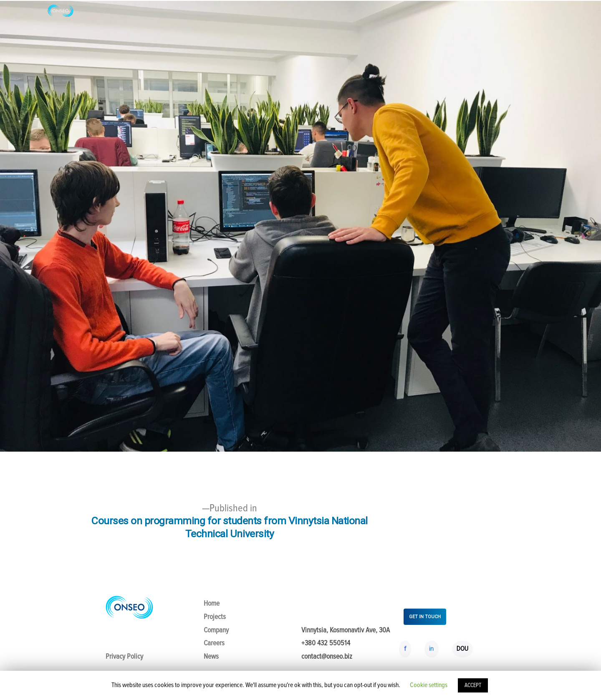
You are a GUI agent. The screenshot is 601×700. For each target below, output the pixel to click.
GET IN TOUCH (425, 617)
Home (212, 603)
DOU (462, 649)
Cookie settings (429, 685)
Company (216, 630)
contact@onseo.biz (327, 656)
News (211, 656)
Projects (215, 617)
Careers (214, 643)
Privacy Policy (124, 656)
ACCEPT (473, 685)
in (431, 649)
